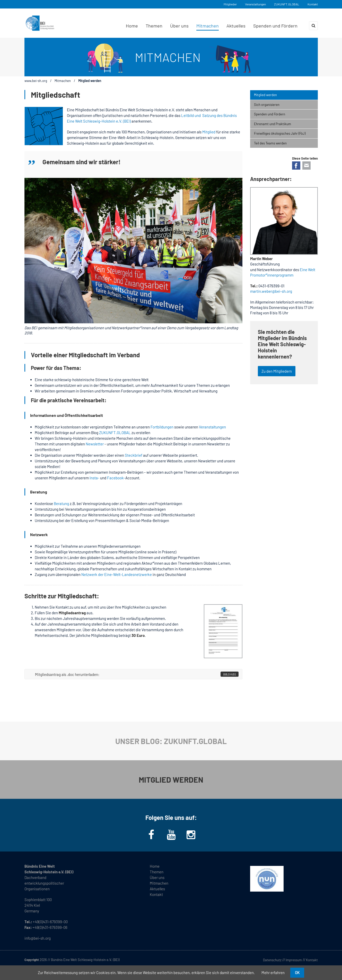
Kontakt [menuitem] (156, 894)
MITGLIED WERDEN (171, 780)
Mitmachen (63, 81)
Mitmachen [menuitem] (208, 26)
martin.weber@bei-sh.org (271, 291)
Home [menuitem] (132, 26)
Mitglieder (230, 4)
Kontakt (313, 4)
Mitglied (208, 132)
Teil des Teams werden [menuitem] (270, 143)
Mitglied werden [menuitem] (265, 95)
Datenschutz (272, 960)
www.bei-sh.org (36, 81)
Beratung (61, 503)
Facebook (296, 166)
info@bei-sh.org (38, 938)
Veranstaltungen (255, 4)
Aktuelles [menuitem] (236, 26)
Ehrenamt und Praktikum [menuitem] (273, 124)
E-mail (306, 166)
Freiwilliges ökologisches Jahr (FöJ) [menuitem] (280, 133)
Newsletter (95, 444)
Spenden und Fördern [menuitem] (275, 26)
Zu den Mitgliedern (277, 371)
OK (297, 973)
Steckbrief (134, 455)
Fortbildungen (162, 427)
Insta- (94, 478)
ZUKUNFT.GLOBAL (287, 4)
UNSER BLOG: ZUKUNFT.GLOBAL (171, 741)
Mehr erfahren (273, 973)
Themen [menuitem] (154, 26)
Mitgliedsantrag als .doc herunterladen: (137, 674)
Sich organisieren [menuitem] (267, 105)
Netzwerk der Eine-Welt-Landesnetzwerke (117, 574)
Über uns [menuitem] (179, 26)
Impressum (294, 960)
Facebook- (116, 478)
